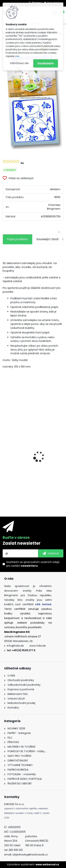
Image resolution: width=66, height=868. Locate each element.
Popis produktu (17, 239)
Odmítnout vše (19, 63)
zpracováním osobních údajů (41, 562)
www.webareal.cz (47, 864)
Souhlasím (46, 63)
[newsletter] (51, 553)
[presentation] (5, 450)
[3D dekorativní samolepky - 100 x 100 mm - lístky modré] (33, 96)
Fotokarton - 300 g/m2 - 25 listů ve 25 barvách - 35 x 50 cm (31, 457)
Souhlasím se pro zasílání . (33, 564)
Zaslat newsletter (22, 543)
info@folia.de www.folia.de (26, 646)
